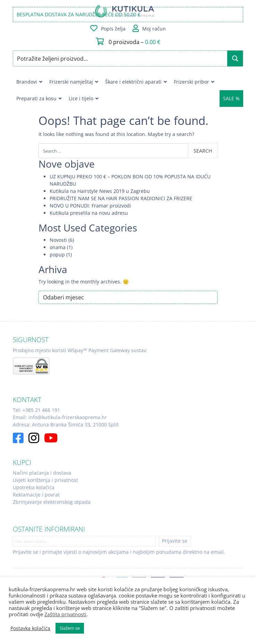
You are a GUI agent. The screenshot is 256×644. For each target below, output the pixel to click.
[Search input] (121, 58)
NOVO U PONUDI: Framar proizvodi (90, 206)
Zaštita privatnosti (65, 614)
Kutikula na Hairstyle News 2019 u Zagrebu (100, 191)
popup (57, 255)
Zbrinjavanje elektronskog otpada (52, 502)
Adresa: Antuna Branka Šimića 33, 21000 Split (66, 425)
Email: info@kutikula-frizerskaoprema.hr (60, 417)
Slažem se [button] (70, 628)
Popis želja (113, 29)
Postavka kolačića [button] (30, 628)
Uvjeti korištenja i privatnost (45, 480)
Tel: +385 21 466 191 (36, 410)
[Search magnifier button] (235, 58)
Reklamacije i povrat (36, 495)
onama (58, 247)
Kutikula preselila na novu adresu (89, 213)
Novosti (58, 240)
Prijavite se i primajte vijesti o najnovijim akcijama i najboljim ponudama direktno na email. (119, 552)
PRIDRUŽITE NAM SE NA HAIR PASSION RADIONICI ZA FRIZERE (121, 198)
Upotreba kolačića (34, 487)
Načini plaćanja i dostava (42, 473)
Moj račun (154, 29)
